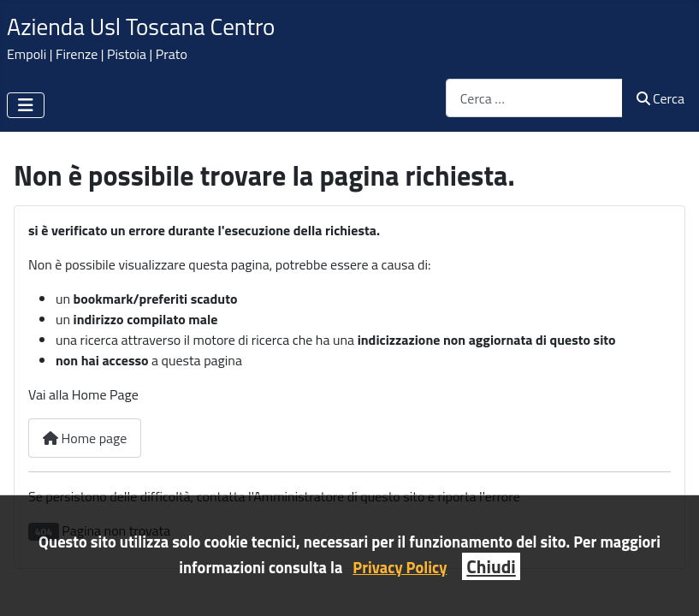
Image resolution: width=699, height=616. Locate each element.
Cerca (660, 98)
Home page (85, 438)
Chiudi (491, 566)
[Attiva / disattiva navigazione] (26, 105)
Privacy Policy (400, 567)
